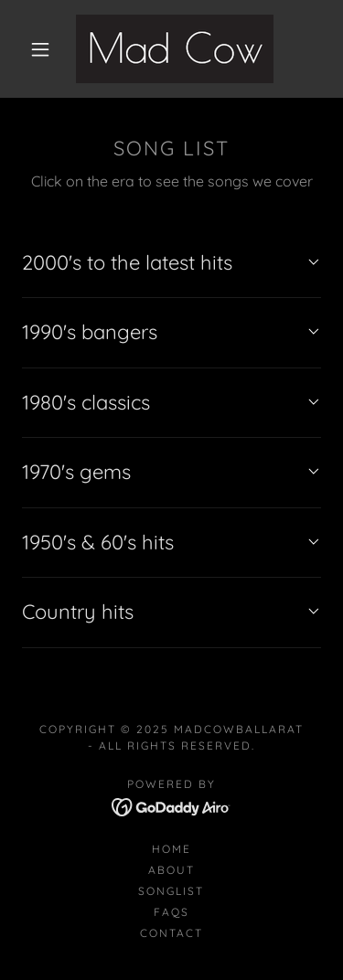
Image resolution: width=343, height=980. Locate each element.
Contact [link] (171, 933)
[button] (40, 49)
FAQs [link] (171, 912)
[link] (175, 49)
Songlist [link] (171, 891)
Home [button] (171, 849)
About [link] (171, 870)
